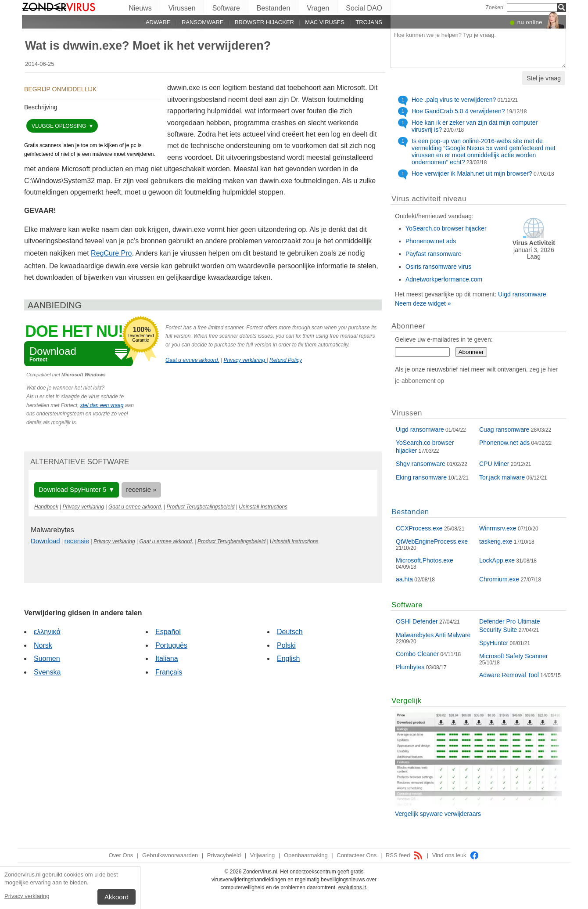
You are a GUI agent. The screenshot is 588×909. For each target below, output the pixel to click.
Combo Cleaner (417, 654)
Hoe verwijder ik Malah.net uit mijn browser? (472, 173)
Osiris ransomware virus (438, 267)
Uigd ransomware (522, 294)
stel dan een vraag (102, 405)
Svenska (47, 672)
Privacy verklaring (27, 896)
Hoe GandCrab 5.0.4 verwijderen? (458, 111)
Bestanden (274, 8)
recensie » (141, 489)
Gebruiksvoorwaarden (170, 855)
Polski (286, 645)
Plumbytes (410, 667)
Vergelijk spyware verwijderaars (438, 814)
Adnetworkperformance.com (444, 279)
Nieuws (140, 8)
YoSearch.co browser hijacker (446, 228)
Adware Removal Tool (509, 675)
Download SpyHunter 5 (72, 489)
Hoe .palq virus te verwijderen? (454, 100)
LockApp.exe (497, 560)
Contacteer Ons (357, 855)
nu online (530, 22)
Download (45, 541)
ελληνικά (47, 632)
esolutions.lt (352, 887)
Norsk (43, 645)
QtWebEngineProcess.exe (432, 541)
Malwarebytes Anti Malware (433, 635)
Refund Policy (286, 360)
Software (226, 8)
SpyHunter (494, 643)
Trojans (369, 22)
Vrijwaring (263, 855)
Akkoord (117, 897)
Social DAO (364, 8)
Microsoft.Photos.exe (425, 560)
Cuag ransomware (504, 429)
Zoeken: (495, 7)
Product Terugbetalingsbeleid (201, 507)
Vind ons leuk (456, 855)
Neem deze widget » (423, 303)
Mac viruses (325, 22)
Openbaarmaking (306, 855)
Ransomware (203, 22)
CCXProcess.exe (419, 528)
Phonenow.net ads (431, 241)
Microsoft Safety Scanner (513, 656)
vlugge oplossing (59, 126)
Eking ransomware (421, 477)
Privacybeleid (224, 855)
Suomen (47, 658)
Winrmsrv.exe (498, 528)
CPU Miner (494, 464)
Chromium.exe (499, 579)
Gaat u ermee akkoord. (192, 360)
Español (168, 632)
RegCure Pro (111, 253)
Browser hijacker (264, 22)
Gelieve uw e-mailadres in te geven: (444, 339)
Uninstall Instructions (263, 507)
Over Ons (121, 855)
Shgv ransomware (421, 464)
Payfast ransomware (434, 254)
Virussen (182, 8)
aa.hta (404, 579)
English (288, 658)
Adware (158, 22)
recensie (77, 541)
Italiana (167, 658)
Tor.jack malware (502, 477)
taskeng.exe (496, 541)
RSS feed (404, 855)
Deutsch (290, 632)
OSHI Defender (417, 621)
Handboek (46, 507)
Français (169, 672)
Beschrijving (41, 107)
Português (171, 645)
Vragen (318, 8)
